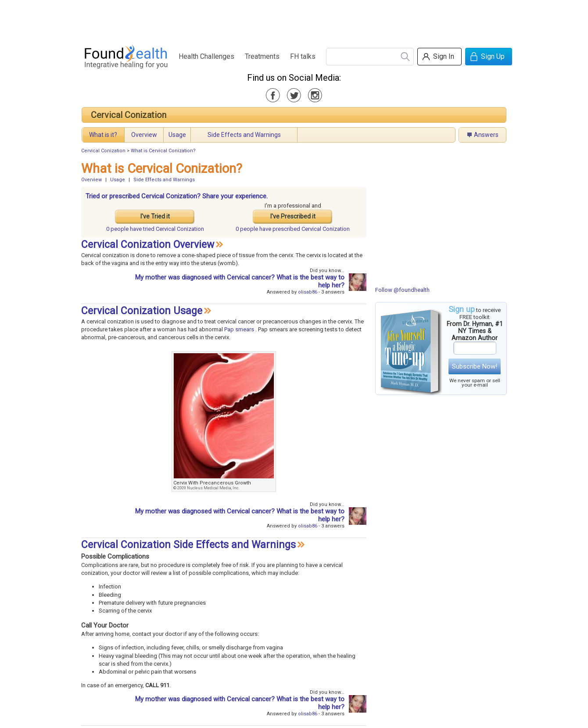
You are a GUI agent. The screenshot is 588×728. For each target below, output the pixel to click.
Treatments (262, 56)
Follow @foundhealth (402, 290)
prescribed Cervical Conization (293, 229)
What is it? (103, 135)
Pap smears (239, 329)
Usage (177, 135)
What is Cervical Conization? (163, 151)
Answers (486, 135)
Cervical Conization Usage (142, 311)
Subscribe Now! (475, 366)
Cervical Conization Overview (148, 245)
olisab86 (308, 292)
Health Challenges (206, 56)
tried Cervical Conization (155, 229)
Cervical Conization (129, 115)
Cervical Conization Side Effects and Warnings (188, 545)
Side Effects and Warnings (244, 135)
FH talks (303, 56)
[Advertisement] (294, 20)
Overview (144, 135)
